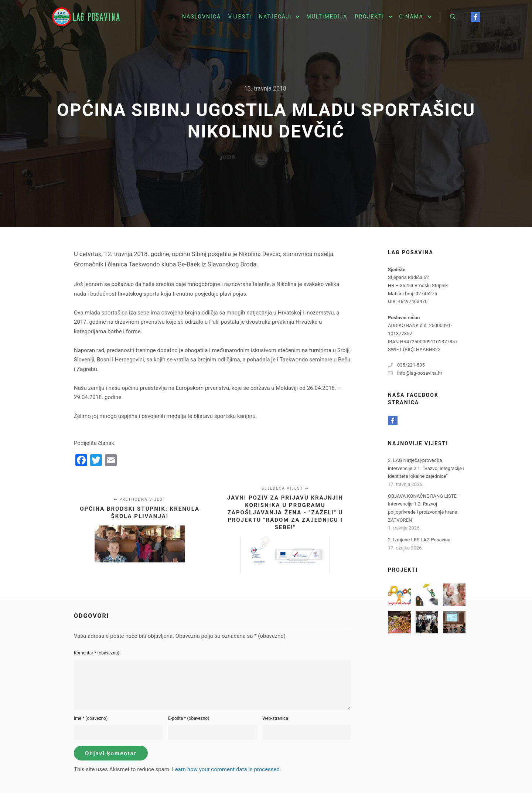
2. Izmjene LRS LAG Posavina (419, 540)
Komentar (97, 653)
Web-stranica (275, 718)
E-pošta (189, 718)
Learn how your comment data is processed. (227, 769)
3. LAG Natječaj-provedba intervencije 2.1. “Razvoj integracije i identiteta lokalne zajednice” (426, 468)
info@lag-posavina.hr (415, 373)
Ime (91, 718)
